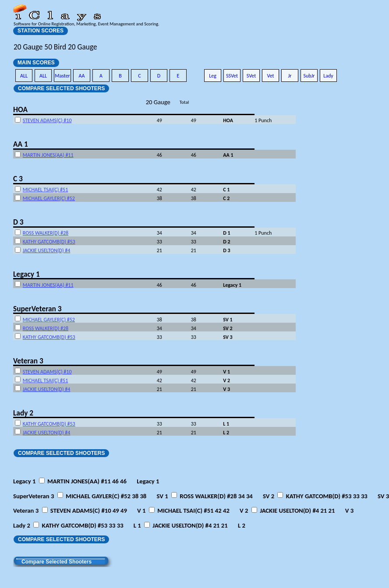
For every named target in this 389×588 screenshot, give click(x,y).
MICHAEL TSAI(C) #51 (45, 190)
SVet (251, 76)
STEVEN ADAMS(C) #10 (47, 120)
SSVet (232, 76)
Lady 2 (23, 413)
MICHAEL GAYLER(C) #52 (49, 198)
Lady (328, 76)
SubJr (309, 76)
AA (82, 76)
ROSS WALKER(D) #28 (46, 233)
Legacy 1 (27, 274)
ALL (24, 76)
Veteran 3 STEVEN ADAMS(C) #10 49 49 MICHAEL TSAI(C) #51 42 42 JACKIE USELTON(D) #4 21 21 (183, 511)
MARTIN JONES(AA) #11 (48, 155)
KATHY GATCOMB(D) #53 (49, 242)
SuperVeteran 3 (37, 309)
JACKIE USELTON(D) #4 (47, 250)
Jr (290, 76)
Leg (213, 76)
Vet (270, 76)
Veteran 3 (28, 361)
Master (62, 76)
